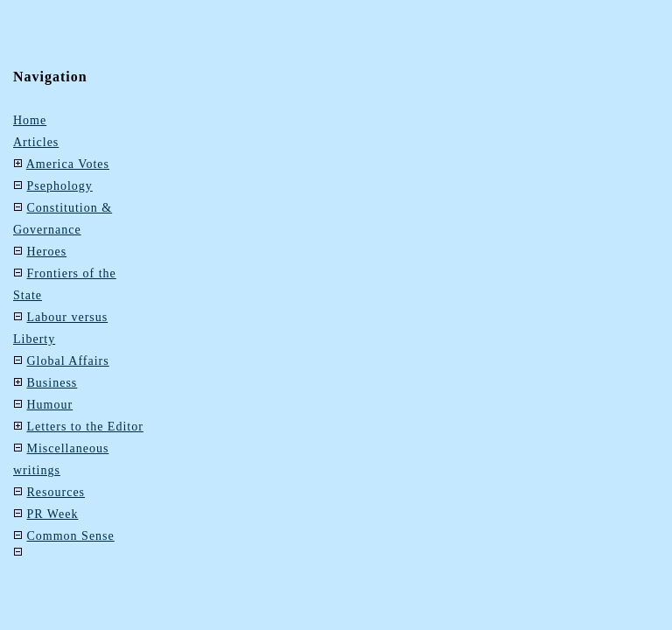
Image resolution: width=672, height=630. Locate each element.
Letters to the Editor (85, 427)
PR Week (53, 514)
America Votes (68, 164)
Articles (36, 142)
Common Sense (71, 536)
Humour (50, 405)
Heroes (47, 252)
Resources (56, 492)
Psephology (60, 186)
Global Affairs (68, 361)
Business (52, 383)
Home (30, 120)
